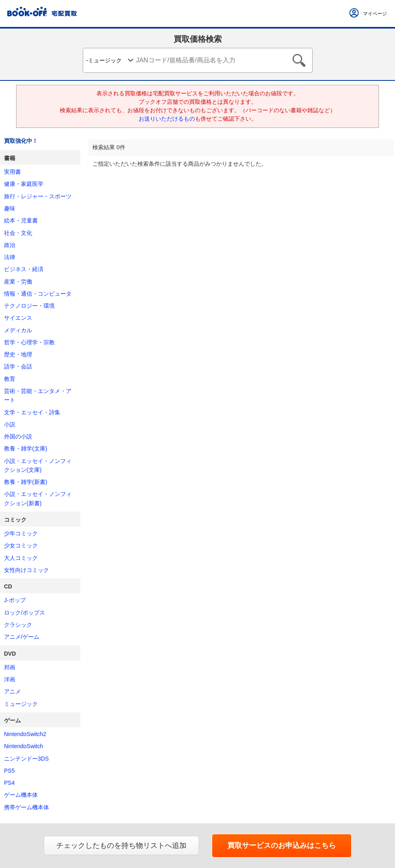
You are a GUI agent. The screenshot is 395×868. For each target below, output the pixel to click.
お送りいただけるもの (167, 119)
